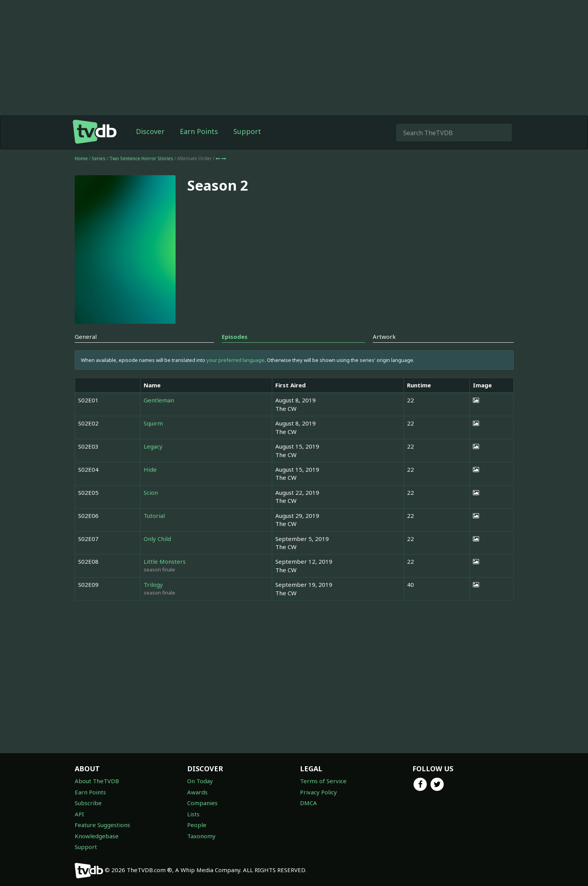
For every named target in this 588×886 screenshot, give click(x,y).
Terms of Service (323, 781)
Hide (150, 469)
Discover (150, 131)
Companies (202, 803)
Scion (151, 492)
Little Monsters (165, 561)
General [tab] (86, 337)
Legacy (153, 446)
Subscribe (88, 803)
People (197, 825)
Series (99, 158)
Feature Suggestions (102, 825)
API (79, 814)
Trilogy (153, 585)
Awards (197, 792)
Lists (193, 814)
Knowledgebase (97, 836)
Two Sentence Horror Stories (142, 158)
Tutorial (154, 516)
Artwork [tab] (384, 337)
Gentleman (159, 400)
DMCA (308, 803)
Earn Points (199, 131)
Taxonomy (201, 836)
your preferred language (235, 360)
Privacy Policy (318, 792)
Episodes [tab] (235, 337)
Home (81, 158)
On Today (200, 781)
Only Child (157, 539)
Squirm (153, 423)
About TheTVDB (97, 781)
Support (247, 131)
